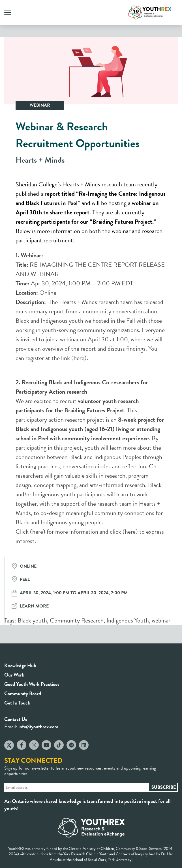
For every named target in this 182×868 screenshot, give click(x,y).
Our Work (14, 675)
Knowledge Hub (20, 665)
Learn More (34, 606)
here (79, 358)
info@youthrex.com (38, 726)
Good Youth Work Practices (32, 684)
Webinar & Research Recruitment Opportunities (78, 135)
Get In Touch (17, 703)
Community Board (23, 693)
